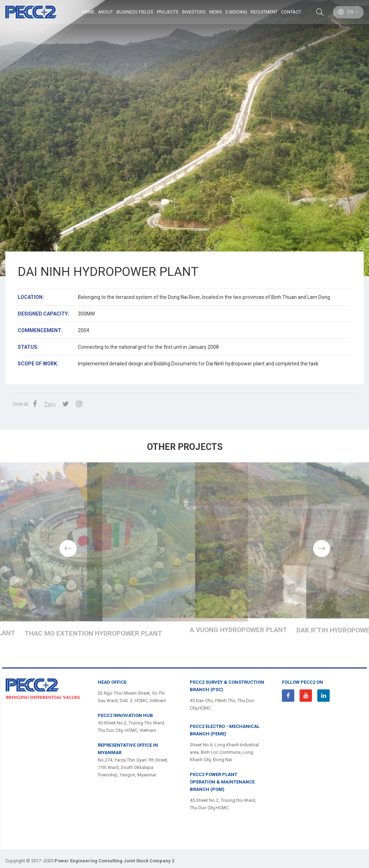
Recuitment (264, 12)
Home (88, 12)
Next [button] (321, 557)
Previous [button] (48, 557)
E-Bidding (236, 12)
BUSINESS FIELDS (135, 12)
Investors (194, 12)
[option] (184, 138)
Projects (167, 12)
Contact (291, 12)
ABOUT (105, 12)
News (215, 12)
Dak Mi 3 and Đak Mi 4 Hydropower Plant (184, 652)
